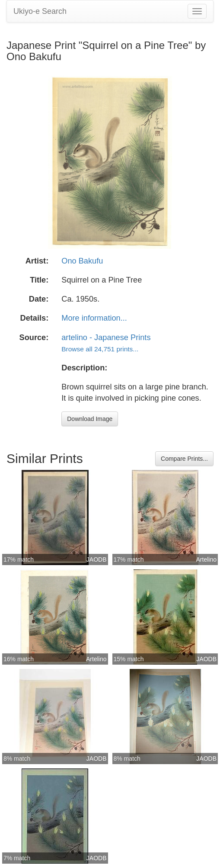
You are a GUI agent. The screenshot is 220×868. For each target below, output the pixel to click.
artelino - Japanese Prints (106, 338)
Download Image (90, 419)
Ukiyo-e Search (40, 11)
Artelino (206, 559)
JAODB (97, 559)
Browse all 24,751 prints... (100, 349)
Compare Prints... (184, 459)
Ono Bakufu (82, 261)
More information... (94, 318)
